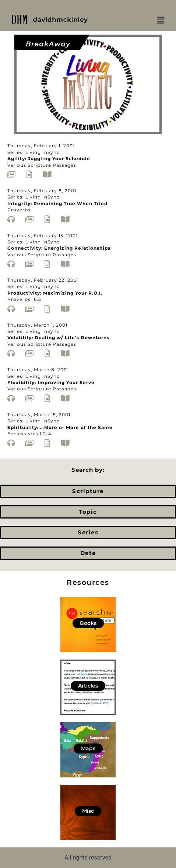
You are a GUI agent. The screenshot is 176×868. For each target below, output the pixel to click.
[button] (161, 20)
